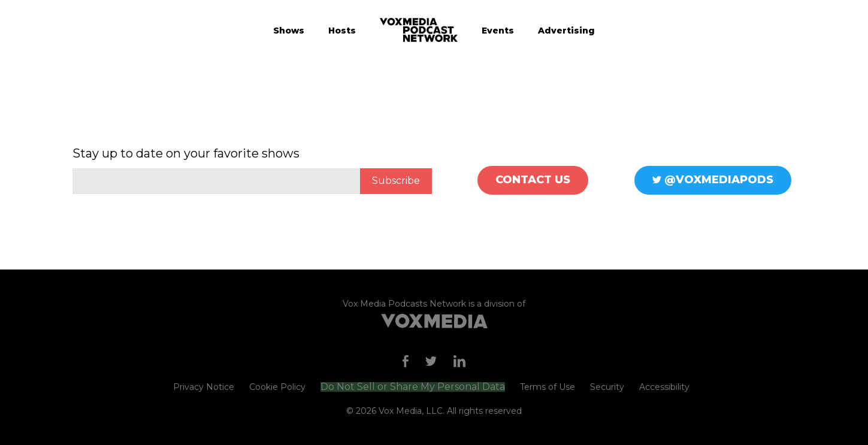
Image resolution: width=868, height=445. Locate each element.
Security (607, 387)
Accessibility (664, 387)
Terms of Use (548, 387)
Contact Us (533, 180)
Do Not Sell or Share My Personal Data (413, 387)
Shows (289, 31)
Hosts (342, 31)
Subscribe (396, 181)
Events (498, 31)
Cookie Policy (277, 387)
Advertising (566, 31)
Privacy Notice (204, 387)
